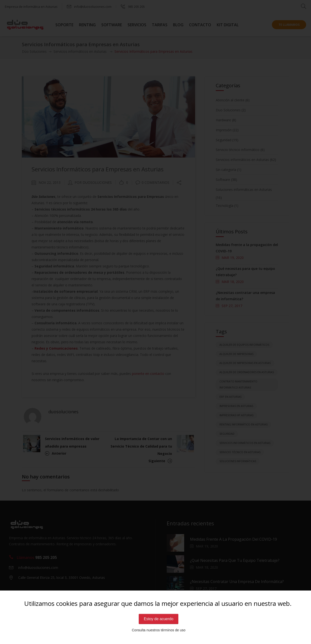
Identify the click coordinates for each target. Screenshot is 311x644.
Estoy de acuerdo (159, 619)
